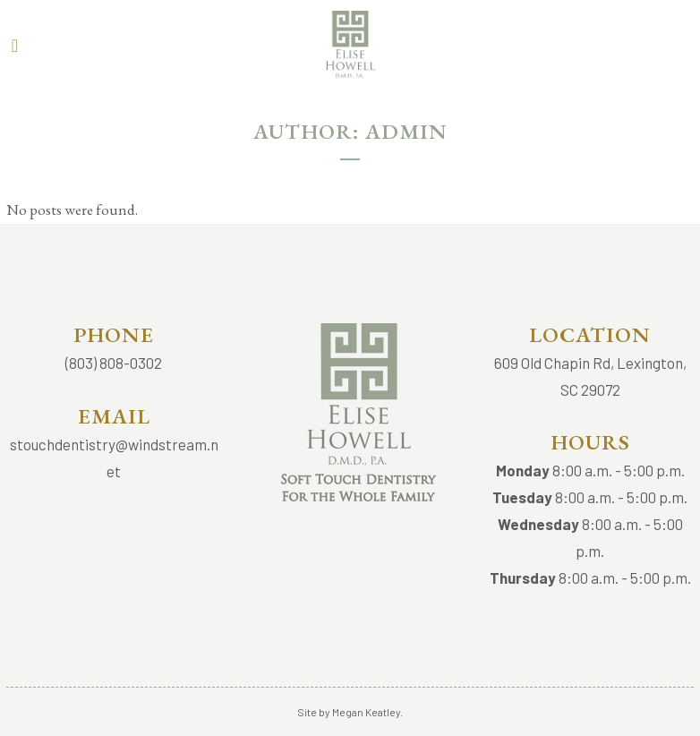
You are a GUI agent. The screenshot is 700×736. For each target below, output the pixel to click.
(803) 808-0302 (114, 363)
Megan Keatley (366, 712)
